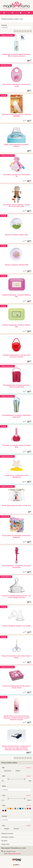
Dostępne (7, 829)
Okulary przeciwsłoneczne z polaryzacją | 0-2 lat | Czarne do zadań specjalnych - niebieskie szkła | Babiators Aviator (16, 748)
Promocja (16, 829)
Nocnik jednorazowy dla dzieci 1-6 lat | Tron (16, 505)
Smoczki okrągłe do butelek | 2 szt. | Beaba (16, 626)
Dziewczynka (8, 771)
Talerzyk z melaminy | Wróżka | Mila (16, 265)
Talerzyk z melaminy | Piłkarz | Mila (17, 235)
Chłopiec (18, 771)
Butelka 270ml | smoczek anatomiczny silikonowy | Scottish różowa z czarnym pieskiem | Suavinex (16, 718)
